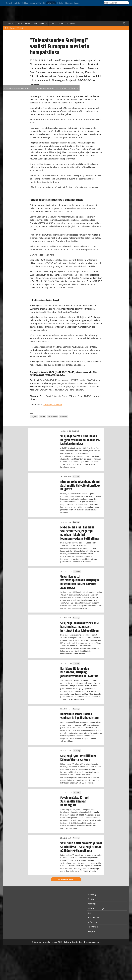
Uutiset (20, 28)
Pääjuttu (42, 417)
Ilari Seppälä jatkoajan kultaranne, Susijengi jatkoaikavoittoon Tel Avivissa (79, 672)
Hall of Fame (51, 3)
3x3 (44, 3)
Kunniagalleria (57, 23)
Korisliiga (25, 3)
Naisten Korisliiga (35, 3)
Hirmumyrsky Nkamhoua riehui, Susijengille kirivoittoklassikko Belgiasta (80, 486)
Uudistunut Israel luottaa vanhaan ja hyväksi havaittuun (80, 716)
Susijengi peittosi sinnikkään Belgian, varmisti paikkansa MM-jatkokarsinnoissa (81, 440)
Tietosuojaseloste (92, 942)
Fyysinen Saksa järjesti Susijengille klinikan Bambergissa (75, 802)
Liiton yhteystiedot (73, 942)
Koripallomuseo (23, 23)
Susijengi (9, 3)
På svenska (69, 3)
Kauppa (77, 3)
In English (60, 3)
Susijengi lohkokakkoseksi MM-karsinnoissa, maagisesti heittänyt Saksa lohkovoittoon (80, 627)
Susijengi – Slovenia (53, 405)
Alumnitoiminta (40, 23)
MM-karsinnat (53, 417)
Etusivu (10, 23)
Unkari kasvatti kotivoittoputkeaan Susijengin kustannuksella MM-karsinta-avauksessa (80, 582)
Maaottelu (64, 417)
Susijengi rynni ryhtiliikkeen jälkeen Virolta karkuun (78, 758)
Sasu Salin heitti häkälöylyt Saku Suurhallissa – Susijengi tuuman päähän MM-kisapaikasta (81, 847)
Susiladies (17, 3)
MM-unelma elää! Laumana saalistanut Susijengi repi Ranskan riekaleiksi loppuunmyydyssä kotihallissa (80, 533)
